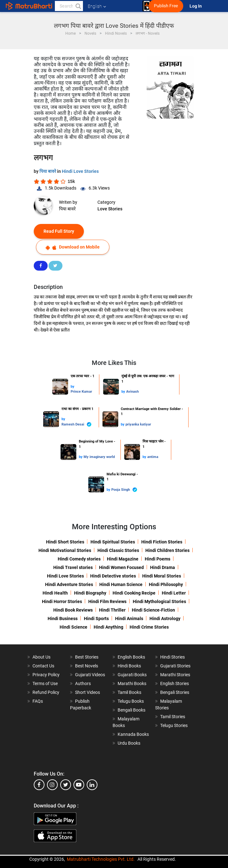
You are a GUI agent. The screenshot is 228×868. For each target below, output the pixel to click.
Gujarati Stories (175, 666)
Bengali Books (132, 710)
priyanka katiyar (138, 424)
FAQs (38, 701)
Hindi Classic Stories (118, 550)
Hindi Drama (163, 567)
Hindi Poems (158, 559)
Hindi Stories (172, 657)
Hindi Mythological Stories (159, 601)
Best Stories (87, 657)
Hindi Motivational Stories (65, 550)
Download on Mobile (73, 247)
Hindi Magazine (123, 559)
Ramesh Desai (76, 424)
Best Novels (87, 666)
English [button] (97, 6)
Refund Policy (46, 692)
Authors (83, 683)
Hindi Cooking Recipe (134, 593)
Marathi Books (132, 683)
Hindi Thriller (112, 610)
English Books (131, 657)
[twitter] (66, 785)
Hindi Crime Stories (149, 627)
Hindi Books (129, 666)
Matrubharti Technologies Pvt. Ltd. (101, 859)
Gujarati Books (132, 675)
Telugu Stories (174, 725)
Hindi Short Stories (65, 542)
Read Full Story (59, 231)
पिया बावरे (48, 171)
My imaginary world (99, 457)
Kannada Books (133, 734)
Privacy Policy (46, 675)
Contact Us (43, 666)
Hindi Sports (96, 619)
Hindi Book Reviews (73, 610)
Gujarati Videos (90, 675)
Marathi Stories (175, 675)
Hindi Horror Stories (62, 601)
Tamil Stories (173, 717)
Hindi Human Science (121, 584)
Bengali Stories (175, 692)
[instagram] (52, 785)
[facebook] (39, 785)
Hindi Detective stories (113, 576)
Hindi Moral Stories (162, 576)
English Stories (175, 683)
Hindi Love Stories (80, 171)
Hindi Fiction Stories (162, 542)
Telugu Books (131, 701)
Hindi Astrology (165, 619)
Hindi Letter (174, 593)
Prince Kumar (81, 392)
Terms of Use (45, 683)
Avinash (132, 392)
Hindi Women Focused (121, 567)
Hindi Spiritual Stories (113, 542)
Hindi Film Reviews (107, 601)
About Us (41, 657)
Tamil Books (129, 692)
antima (153, 457)
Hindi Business (63, 619)
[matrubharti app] (147, 6)
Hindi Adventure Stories (69, 584)
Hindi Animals (129, 619)
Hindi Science (73, 627)
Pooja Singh (124, 490)
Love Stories (110, 209)
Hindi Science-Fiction (153, 610)
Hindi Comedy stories (79, 559)
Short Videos (88, 692)
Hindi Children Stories (167, 550)
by (73, 387)
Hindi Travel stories (73, 567)
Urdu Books (129, 743)
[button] (78, 6)
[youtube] (79, 785)
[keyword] (69, 6)
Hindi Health (55, 593)
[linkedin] (92, 785)
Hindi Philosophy (166, 584)
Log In (196, 6)
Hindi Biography (90, 593)
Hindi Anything (108, 627)
